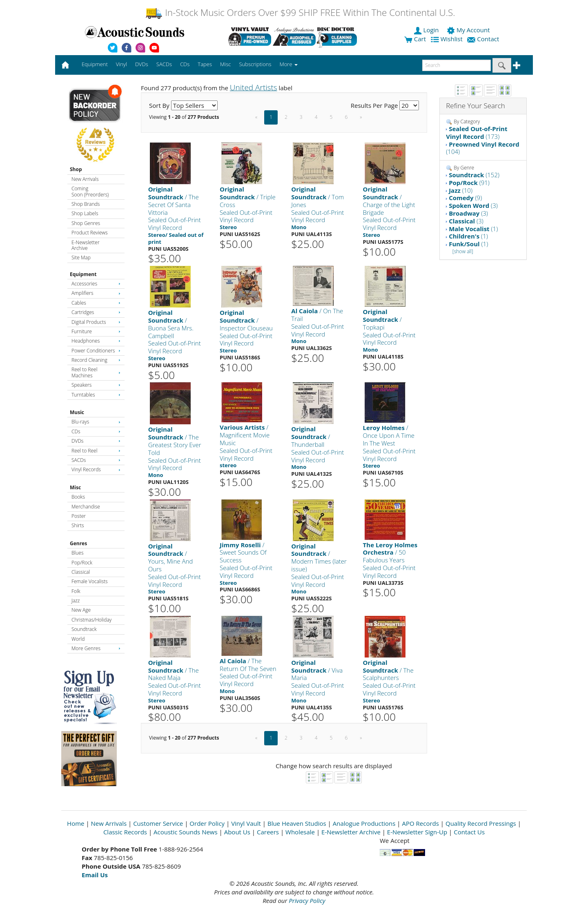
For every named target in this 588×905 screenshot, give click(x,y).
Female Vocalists (90, 581)
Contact (484, 39)
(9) (465, 198)
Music (77, 412)
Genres (78, 543)
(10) (461, 190)
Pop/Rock (82, 563)
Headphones (96, 341)
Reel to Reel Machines (96, 372)
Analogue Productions (364, 823)
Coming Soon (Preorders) (90, 191)
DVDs (96, 441)
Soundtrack (84, 629)
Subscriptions (255, 64)
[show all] (463, 251)
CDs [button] (185, 64)
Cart (415, 39)
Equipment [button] (95, 64)
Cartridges (96, 312)
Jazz (76, 601)
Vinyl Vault (246, 823)
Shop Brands (86, 204)
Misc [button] (225, 64)
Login (427, 30)
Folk (76, 591)
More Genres (96, 648)
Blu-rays (96, 422)
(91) (469, 183)
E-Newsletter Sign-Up (417, 832)
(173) (477, 133)
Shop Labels (85, 213)
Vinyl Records (96, 469)
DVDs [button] (142, 64)
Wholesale (300, 832)
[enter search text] (457, 65)
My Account (469, 30)
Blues (78, 553)
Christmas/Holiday (91, 620)
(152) (474, 175)
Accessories (96, 284)
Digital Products (96, 322)
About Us (237, 832)
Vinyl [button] (121, 64)
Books (78, 497)
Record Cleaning (96, 360)
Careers (268, 832)
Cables (96, 303)
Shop (76, 169)
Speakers (96, 385)
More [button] (289, 64)
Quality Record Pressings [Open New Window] (481, 823)
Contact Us (469, 832)
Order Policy (207, 823)
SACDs (96, 460)
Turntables (96, 395)
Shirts (78, 525)
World (78, 639)
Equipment (83, 274)
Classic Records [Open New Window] (125, 832)
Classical (81, 572)
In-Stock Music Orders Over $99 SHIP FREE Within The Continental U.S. (300, 12)
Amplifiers (96, 293)
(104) (483, 148)
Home (76, 823)
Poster (79, 516)
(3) (473, 205)
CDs (96, 431)
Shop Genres (86, 223)
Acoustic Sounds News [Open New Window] (186, 832)
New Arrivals (85, 179)
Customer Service (158, 823)
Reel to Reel (96, 451)
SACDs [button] (164, 64)
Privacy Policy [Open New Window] (307, 901)
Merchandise (86, 507)
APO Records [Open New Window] (421, 823)
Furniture (96, 331)
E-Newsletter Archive (86, 245)
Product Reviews (90, 233)
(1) (473, 229)
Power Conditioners (96, 351)
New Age (81, 610)
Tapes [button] (205, 64)
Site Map (81, 257)
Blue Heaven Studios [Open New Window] (297, 823)
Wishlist (448, 39)
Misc (75, 487)
